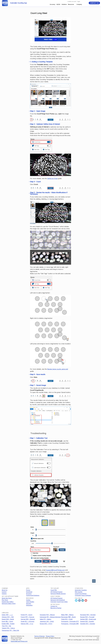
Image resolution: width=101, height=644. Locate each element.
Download (29, 592)
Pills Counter (79, 592)
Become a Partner (56, 608)
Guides (28, 600)
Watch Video (50, 39)
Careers (4, 594)
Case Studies (30, 602)
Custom (4, 592)
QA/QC (58, 4)
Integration (29, 605)
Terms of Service (39, 636)
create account (72, 1)
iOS (52, 592)
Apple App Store (7, 598)
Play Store (5, 600)
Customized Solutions (33, 595)
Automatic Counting (81, 590)
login (79, 1)
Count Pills (54, 590)
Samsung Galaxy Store (9, 603)
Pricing (28, 590)
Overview (53, 602)
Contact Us (94, 3)
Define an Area (52, 178)
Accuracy (52, 4)
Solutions (64, 4)
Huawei (60, 592)
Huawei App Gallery (8, 602)
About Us (5, 590)
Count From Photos (81, 594)
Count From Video (62, 602)
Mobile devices (61, 594)
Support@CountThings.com (55, 570)
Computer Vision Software (83, 595)
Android (55, 592)
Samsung (53, 594)
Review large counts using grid (58, 369)
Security (29, 603)
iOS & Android (61, 600)
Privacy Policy (50, 636)
